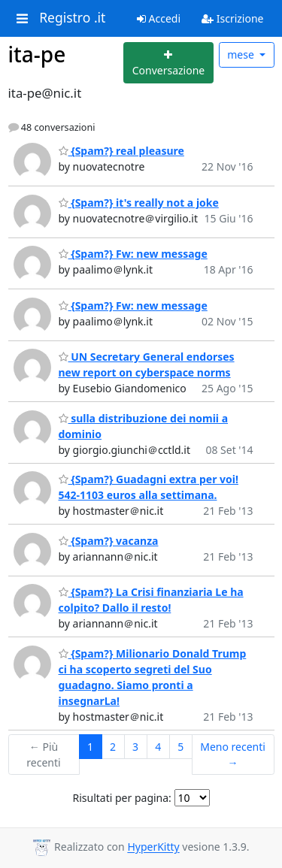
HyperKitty (153, 847)
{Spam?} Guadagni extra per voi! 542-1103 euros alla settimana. (149, 487)
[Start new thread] (168, 63)
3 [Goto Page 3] (135, 747)
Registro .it (72, 18)
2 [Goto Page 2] (113, 747)
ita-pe (37, 54)
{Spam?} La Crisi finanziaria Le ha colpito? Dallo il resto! (151, 600)
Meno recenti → (233, 755)
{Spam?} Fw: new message (133, 254)
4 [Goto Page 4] (158, 747)
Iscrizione (232, 18)
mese (242, 54)
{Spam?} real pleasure (121, 151)
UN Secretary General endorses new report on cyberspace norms (147, 364)
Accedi (159, 18)
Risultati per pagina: (121, 798)
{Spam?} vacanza (109, 541)
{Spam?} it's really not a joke (139, 203)
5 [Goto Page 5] (180, 747)
